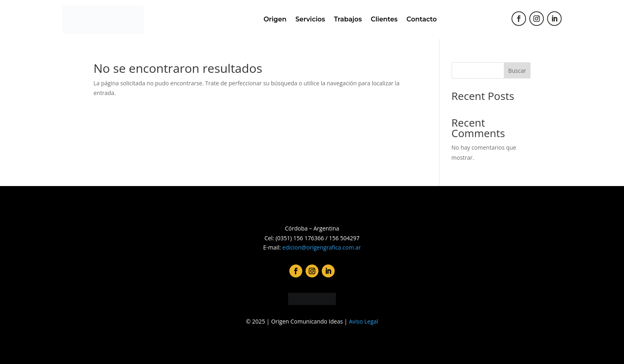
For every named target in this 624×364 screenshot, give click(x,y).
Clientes (384, 19)
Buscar (517, 71)
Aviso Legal (363, 321)
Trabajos (348, 19)
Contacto (422, 19)
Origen (275, 19)
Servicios (310, 19)
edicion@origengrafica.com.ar (322, 247)
